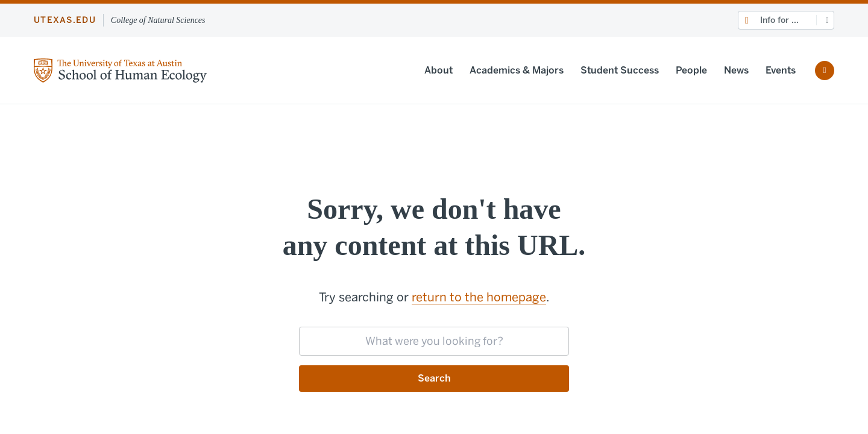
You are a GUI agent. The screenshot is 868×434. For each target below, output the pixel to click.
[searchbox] (434, 341)
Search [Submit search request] (434, 378)
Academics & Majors (517, 70)
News (736, 70)
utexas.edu (65, 20)
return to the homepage (479, 297)
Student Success (620, 70)
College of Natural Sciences (158, 20)
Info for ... (779, 20)
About (439, 70)
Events (781, 70)
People (691, 70)
